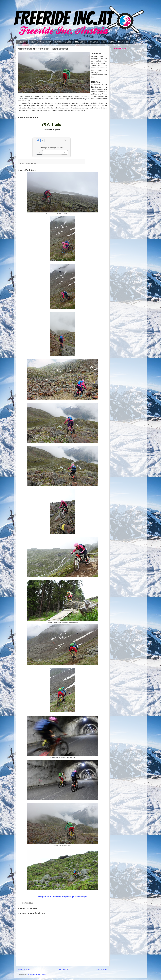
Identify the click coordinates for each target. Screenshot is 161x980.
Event (58, 42)
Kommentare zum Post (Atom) (36, 974)
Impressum (123, 42)
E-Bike (68, 42)
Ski (104, 42)
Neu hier (22, 42)
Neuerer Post (24, 970)
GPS (112, 42)
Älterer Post (102, 970)
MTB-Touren (45, 42)
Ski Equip (94, 42)
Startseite (63, 970)
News (33, 42)
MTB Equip (80, 42)
